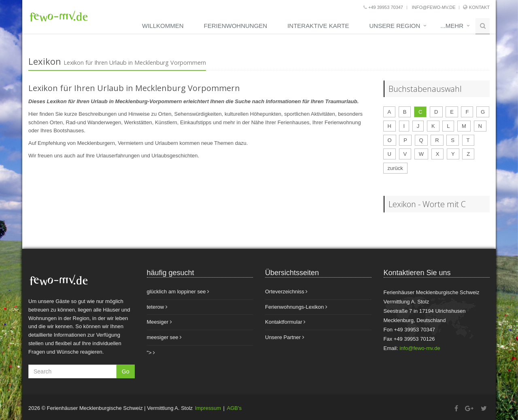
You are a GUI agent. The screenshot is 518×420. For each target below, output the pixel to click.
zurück (395, 168)
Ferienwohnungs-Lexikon (296, 307)
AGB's (234, 408)
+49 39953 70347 (383, 7)
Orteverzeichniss (286, 292)
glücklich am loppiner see (178, 292)
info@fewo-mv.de (433, 7)
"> (151, 353)
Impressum (208, 408)
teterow (157, 307)
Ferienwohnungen (236, 26)
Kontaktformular (285, 322)
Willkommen (163, 26)
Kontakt (479, 7)
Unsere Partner (285, 337)
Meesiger (159, 322)
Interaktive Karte (318, 26)
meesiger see (165, 337)
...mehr (452, 26)
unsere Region (395, 26)
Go (126, 371)
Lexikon (45, 61)
